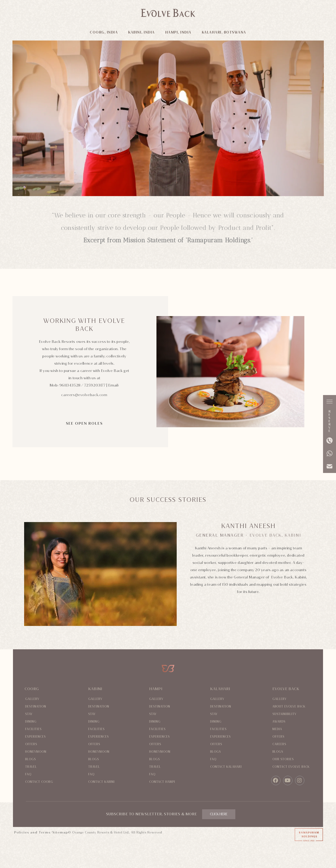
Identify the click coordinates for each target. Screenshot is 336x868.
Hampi (156, 689)
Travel (31, 767)
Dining (31, 722)
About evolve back (289, 707)
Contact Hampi (162, 782)
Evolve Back (286, 689)
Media (277, 729)
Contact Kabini (101, 782)
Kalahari (220, 689)
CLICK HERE (219, 814)
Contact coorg (39, 782)
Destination (36, 707)
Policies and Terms (32, 832)
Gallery (32, 699)
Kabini (95, 689)
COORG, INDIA (104, 32)
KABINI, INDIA (142, 32)
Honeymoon (36, 752)
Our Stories (283, 759)
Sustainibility (284, 714)
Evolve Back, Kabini (275, 535)
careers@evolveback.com (84, 395)
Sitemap (60, 832)
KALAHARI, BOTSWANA (224, 32)
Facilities (33, 729)
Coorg (32, 689)
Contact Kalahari (226, 767)
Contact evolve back (291, 767)
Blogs (30, 759)
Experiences (35, 737)
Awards (279, 722)
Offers (31, 744)
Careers (279, 744)
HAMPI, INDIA (178, 32)
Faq (28, 774)
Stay (29, 714)
